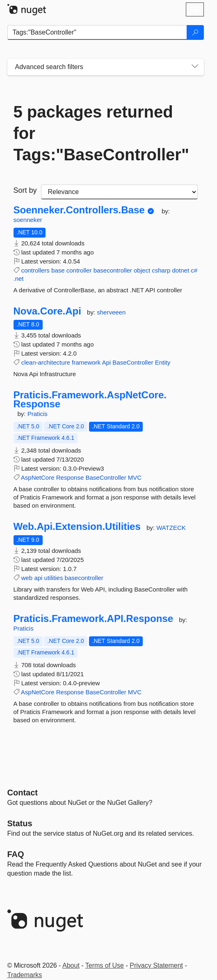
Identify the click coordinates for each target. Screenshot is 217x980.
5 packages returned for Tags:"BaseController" (101, 133)
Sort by (25, 190)
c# (194, 270)
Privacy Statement (156, 965)
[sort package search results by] (119, 192)
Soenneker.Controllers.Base (79, 210)
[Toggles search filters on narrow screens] (195, 67)
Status (20, 823)
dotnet (180, 270)
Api (106, 362)
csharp (161, 270)
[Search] (195, 32)
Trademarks (25, 975)
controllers (35, 270)
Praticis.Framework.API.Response (94, 619)
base (58, 270)
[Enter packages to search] (97, 32)
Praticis (38, 414)
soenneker (28, 220)
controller (79, 270)
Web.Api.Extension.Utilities (77, 527)
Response (70, 477)
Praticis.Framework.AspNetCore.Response (90, 399)
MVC (135, 477)
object (142, 270)
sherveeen (111, 312)
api (38, 578)
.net (19, 279)
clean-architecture (46, 362)
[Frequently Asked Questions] (16, 854)
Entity (163, 362)
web (27, 578)
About (71, 965)
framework (86, 362)
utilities (54, 578)
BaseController (133, 362)
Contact (23, 793)
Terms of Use (105, 965)
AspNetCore (38, 477)
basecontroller (113, 270)
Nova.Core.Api (47, 311)
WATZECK (171, 528)
